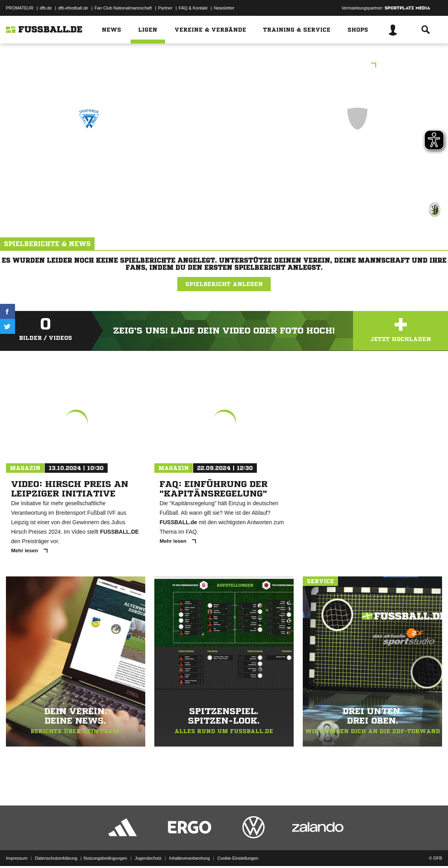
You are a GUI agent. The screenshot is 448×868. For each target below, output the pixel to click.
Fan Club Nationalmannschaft (123, 8)
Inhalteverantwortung (189, 849)
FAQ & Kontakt (193, 8)
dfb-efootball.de (73, 8)
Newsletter (224, 8)
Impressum (17, 849)
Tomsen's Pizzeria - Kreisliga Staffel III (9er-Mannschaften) (224, 66)
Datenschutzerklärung (56, 849)
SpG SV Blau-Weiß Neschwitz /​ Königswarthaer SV (89, 163)
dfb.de (46, 8)
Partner (165, 8)
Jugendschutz (148, 849)
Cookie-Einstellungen (238, 849)
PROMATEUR (20, 8)
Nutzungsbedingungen (105, 849)
